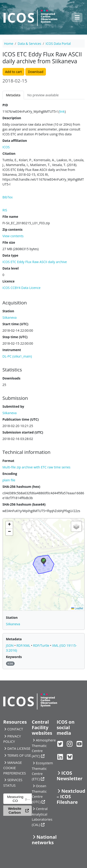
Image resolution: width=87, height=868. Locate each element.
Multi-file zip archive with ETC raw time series (37, 467)
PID (5, 105)
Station (8, 311)
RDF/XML (24, 645)
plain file (9, 480)
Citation (9, 153)
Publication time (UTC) (21, 419)
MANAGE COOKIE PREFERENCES (15, 768)
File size (9, 242)
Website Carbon (15, 810)
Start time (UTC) (15, 324)
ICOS (6, 147)
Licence (9, 281)
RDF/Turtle (42, 645)
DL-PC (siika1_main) (17, 356)
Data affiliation (15, 141)
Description (12, 118)
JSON (10, 645)
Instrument (12, 350)
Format (8, 461)
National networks (44, 840)
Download (35, 72)
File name (10, 217)
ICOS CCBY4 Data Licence (22, 288)
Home (9, 44)
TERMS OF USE (19, 755)
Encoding (10, 474)
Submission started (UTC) (23, 432)
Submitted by (13, 406)
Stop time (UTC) (15, 337)
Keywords (14, 657)
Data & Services (29, 44)
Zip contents (13, 229)
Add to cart (13, 72)
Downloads (11, 378)
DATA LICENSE (19, 748)
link (62, 111)
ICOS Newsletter (69, 776)
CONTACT (15, 729)
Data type (10, 255)
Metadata (13, 95)
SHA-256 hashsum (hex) (21, 487)
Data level (11, 268)
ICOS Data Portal (58, 44)
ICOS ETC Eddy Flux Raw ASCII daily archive (35, 262)
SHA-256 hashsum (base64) (24, 504)
